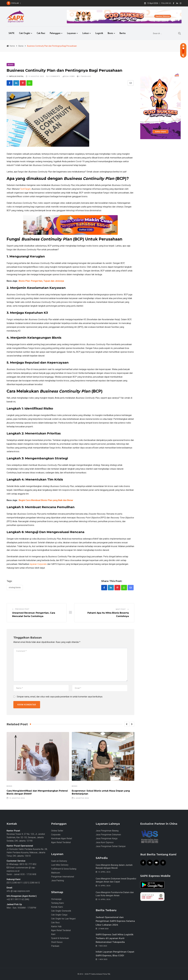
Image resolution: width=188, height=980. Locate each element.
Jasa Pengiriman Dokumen (108, 835)
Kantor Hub (56, 926)
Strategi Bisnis (15, 587)
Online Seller (57, 831)
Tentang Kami (57, 903)
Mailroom (56, 873)
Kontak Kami (57, 907)
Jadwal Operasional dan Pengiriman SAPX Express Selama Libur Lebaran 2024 (115, 921)
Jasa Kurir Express (105, 842)
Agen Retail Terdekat (61, 842)
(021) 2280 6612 (32, 883)
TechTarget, (26, 189)
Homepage (56, 899)
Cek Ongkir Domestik (61, 911)
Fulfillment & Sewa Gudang (64, 869)
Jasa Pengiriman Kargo (107, 838)
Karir (53, 934)
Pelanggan (55, 33)
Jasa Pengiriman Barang (107, 831)
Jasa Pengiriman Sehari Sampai (111, 846)
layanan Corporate (38, 564)
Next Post (121, 609)
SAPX (12, 33)
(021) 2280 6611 (15, 883)
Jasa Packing (57, 881)
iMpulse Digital (16, 76)
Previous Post (22, 609)
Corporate (56, 835)
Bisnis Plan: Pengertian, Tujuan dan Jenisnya (41, 281)
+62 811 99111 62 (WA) (18, 899)
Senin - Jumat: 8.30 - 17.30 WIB (21, 874)
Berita (123, 33)
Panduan (55, 946)
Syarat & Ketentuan (60, 938)
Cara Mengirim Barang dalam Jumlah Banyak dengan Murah (48, 3)
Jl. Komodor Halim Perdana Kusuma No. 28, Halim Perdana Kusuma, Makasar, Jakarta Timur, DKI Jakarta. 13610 (27, 852)
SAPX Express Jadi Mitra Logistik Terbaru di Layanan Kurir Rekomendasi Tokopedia (115, 938)
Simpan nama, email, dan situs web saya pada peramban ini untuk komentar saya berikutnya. (60, 697)
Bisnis (110, 33)
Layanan (71, 33)
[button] (127, 724)
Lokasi (86, 33)
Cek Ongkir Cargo (59, 915)
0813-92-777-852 (28, 864)
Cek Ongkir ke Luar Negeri (63, 919)
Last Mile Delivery (60, 865)
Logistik (99, 33)
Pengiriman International (63, 877)
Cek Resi (41, 33)
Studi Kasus (57, 942)
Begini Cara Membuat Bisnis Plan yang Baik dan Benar (46, 500)
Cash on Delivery (59, 861)
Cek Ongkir (25, 33)
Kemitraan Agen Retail (62, 838)
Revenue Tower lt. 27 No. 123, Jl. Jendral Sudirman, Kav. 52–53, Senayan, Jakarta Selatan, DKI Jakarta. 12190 (26, 837)
